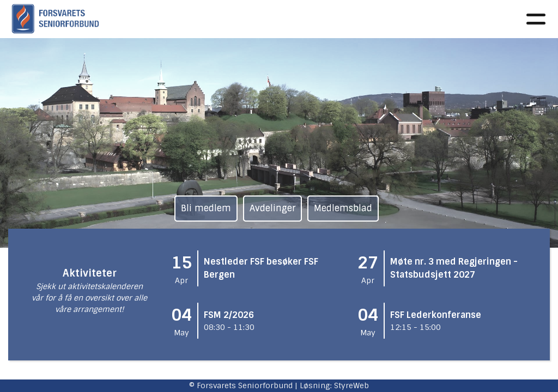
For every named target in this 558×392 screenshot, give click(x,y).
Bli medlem (206, 208)
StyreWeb (351, 385)
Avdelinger (272, 208)
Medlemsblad (343, 208)
